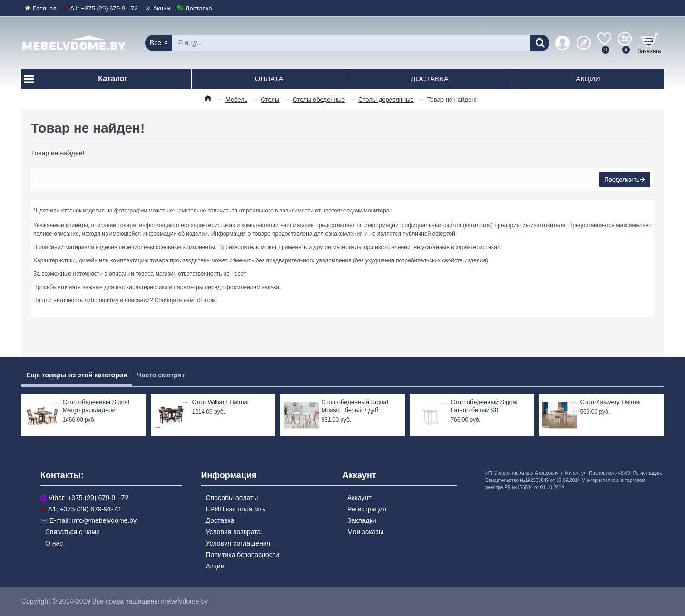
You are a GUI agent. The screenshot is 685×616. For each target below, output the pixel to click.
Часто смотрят (161, 375)
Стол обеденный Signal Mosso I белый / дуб (354, 406)
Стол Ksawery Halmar (611, 402)
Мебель (237, 100)
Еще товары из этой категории (77, 375)
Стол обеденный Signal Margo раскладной (96, 406)
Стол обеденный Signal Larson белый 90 (484, 406)
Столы (270, 100)
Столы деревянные (386, 100)
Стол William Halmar (220, 402)
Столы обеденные (319, 100)
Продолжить (621, 180)
